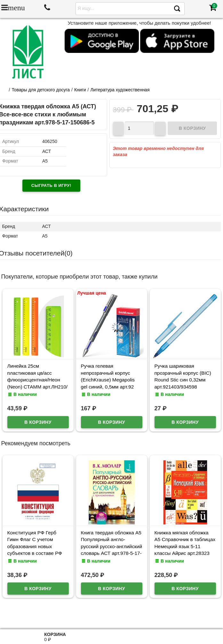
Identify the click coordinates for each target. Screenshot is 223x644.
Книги (80, 90)
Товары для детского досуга (41, 90)
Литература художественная (120, 90)
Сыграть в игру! (51, 185)
